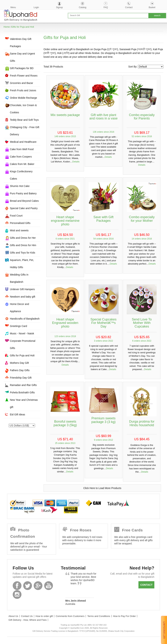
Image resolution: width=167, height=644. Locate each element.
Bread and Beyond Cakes (24, 201)
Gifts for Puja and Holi (23, 27)
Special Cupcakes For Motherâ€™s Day (104, 323)
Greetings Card (19, 326)
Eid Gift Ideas (18, 414)
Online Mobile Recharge (23, 98)
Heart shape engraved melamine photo (65, 221)
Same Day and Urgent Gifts (23, 57)
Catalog (83, 7)
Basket (152, 7)
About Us (13, 616)
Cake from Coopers (21, 157)
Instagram (17, 594)
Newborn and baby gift (23, 297)
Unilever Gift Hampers (22, 289)
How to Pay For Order (124, 616)
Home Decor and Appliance (20, 308)
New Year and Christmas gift (24, 403)
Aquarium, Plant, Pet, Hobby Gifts (22, 264)
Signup (59, 7)
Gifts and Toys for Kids (23, 253)
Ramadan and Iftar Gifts (23, 385)
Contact (129, 7)
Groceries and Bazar (22, 83)
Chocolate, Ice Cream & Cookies (23, 109)
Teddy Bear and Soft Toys (24, 120)
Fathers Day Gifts (20, 370)
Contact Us (27, 616)
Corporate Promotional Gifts (23, 344)
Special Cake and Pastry (24, 208)
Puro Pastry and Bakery (23, 193)
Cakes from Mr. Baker (22, 164)
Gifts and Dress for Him (23, 245)
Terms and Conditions (99, 616)
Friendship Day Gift (21, 378)
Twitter (28, 586)
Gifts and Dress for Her (23, 238)
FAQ (106, 7)
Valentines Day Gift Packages (21, 43)
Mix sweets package (65, 115)
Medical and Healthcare (23, 142)
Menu (13, 7)
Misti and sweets (19, 230)
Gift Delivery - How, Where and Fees (28, 620)
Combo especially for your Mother (142, 219)
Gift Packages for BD (22, 68)
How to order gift (44, 616)
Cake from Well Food (22, 149)
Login (36, 7)
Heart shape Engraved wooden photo (65, 323)
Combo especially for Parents (142, 117)
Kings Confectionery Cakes (21, 175)
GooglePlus (38, 586)
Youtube (49, 586)
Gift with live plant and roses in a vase (104, 117)
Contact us (146, 586)
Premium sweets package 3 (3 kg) (104, 420)
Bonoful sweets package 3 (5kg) (65, 423)
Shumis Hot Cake (20, 186)
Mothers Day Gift (19, 363)
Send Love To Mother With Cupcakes (142, 323)
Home (7, 27)
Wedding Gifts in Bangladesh (19, 278)
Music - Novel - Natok (22, 333)
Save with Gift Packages (103, 219)
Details (76, 162)
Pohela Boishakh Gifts (22, 392)
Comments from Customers (70, 616)
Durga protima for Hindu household (142, 423)
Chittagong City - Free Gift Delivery (25, 131)
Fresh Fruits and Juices (23, 90)
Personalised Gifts (20, 223)
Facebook (17, 586)
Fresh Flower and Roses (24, 76)
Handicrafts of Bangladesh (25, 319)
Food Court (16, 216)
